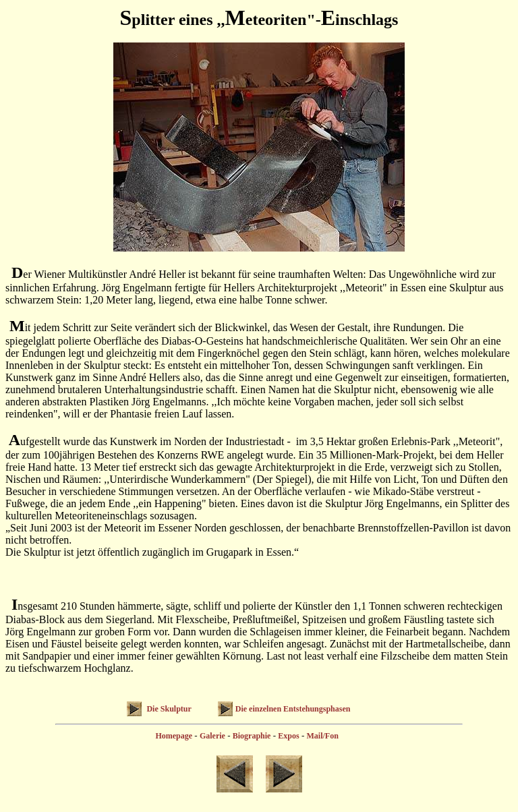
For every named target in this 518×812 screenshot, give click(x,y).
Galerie (212, 736)
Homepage (174, 736)
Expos (288, 736)
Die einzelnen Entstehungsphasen (293, 709)
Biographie (252, 736)
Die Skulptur (168, 709)
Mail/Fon (322, 736)
